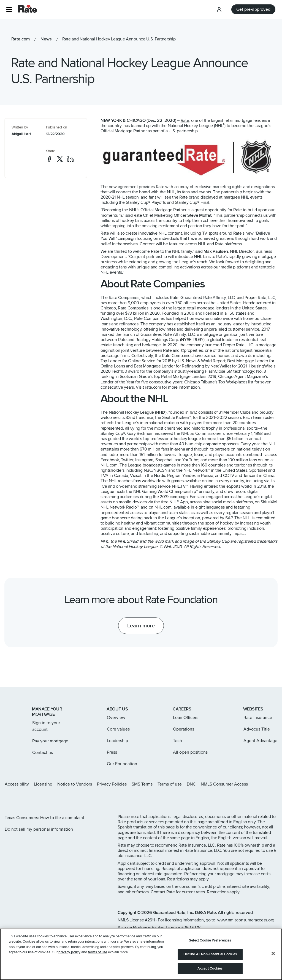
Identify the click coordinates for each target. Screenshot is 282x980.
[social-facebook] (49, 159)
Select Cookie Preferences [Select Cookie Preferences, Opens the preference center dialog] (210, 952)
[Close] (273, 965)
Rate (185, 120)
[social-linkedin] (70, 159)
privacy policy (69, 964)
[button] (9, 9)
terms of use (97, 964)
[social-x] (60, 159)
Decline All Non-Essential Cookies (210, 966)
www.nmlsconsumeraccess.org (246, 920)
